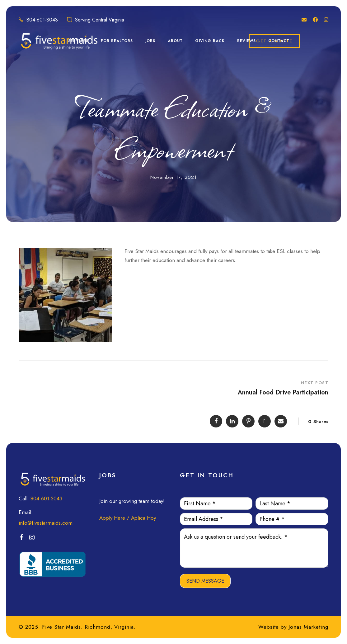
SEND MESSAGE (205, 581)
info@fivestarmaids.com (46, 523)
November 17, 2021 (173, 177)
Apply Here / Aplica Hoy (128, 518)
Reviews (246, 41)
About (175, 41)
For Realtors (117, 41)
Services (78, 41)
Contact (279, 41)
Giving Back (210, 41)
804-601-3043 (46, 499)
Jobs (150, 41)
